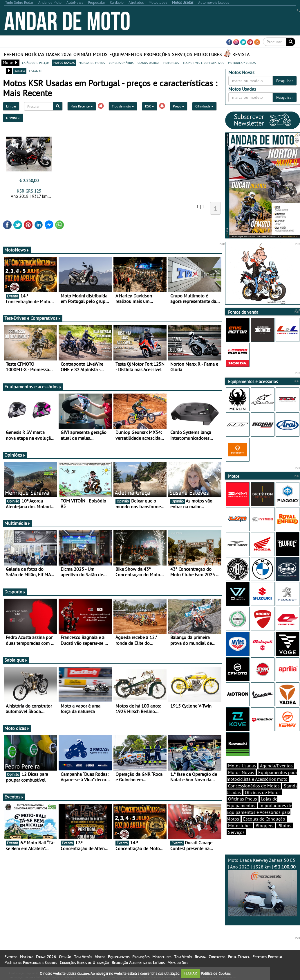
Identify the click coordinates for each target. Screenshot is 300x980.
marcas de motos (92, 62)
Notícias (35, 54)
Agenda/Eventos (276, 766)
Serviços (182, 54)
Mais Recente (82, 106)
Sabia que (16, 660)
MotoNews (17, 250)
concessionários (121, 62)
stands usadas (148, 62)
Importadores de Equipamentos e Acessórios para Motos (259, 812)
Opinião (82, 54)
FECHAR (190, 973)
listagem (35, 71)
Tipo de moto (123, 106)
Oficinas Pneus (243, 799)
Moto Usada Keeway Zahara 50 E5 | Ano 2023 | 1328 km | (263, 887)
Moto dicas (17, 728)
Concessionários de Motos (254, 786)
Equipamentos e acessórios (33, 387)
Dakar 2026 (59, 54)
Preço (179, 106)
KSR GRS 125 (29, 191)
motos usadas (64, 62)
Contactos (217, 957)
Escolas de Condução (264, 819)
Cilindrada (204, 106)
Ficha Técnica (239, 957)
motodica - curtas (242, 62)
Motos (100, 54)
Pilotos (284, 825)
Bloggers (264, 825)
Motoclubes (208, 54)
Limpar (11, 106)
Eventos (14, 54)
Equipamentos (126, 54)
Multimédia (17, 523)
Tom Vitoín (83, 957)
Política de (216, 973)
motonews (171, 62)
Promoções (157, 54)
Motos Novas (241, 772)
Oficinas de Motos (263, 792)
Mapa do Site (178, 963)
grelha (20, 71)
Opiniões (15, 455)
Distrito (13, 118)
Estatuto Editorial (268, 957)
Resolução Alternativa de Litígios (138, 963)
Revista (241, 54)
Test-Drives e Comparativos (33, 318)
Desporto (15, 592)
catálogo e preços (36, 62)
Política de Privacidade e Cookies (31, 963)
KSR (150, 106)
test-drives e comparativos (203, 62)
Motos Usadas (242, 766)
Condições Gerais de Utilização (84, 963)
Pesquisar (285, 81)
